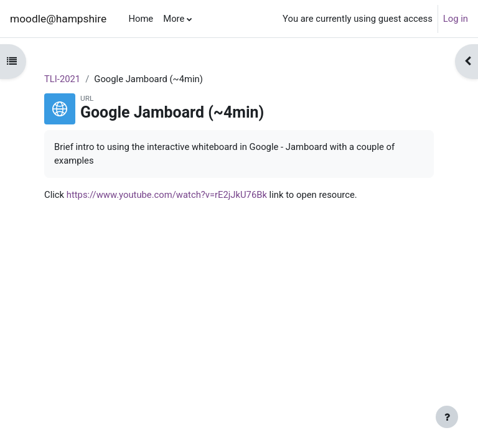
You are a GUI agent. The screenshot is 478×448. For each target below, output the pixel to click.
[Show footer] (447, 417)
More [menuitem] (174, 19)
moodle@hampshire (58, 19)
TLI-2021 (62, 79)
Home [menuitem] (141, 19)
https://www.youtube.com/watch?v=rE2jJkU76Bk (167, 195)
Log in (456, 19)
